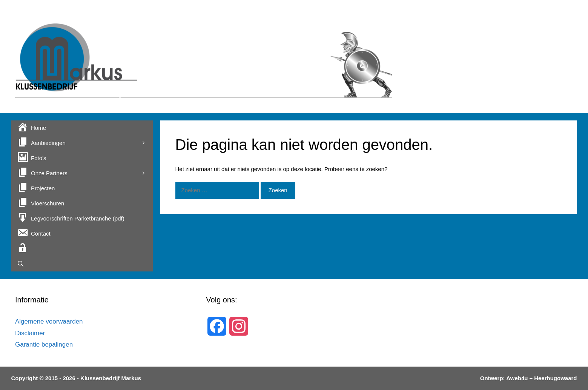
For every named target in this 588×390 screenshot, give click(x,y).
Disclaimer (30, 333)
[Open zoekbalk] (82, 264)
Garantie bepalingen (44, 345)
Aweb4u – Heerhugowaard (541, 378)
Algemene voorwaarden (49, 321)
